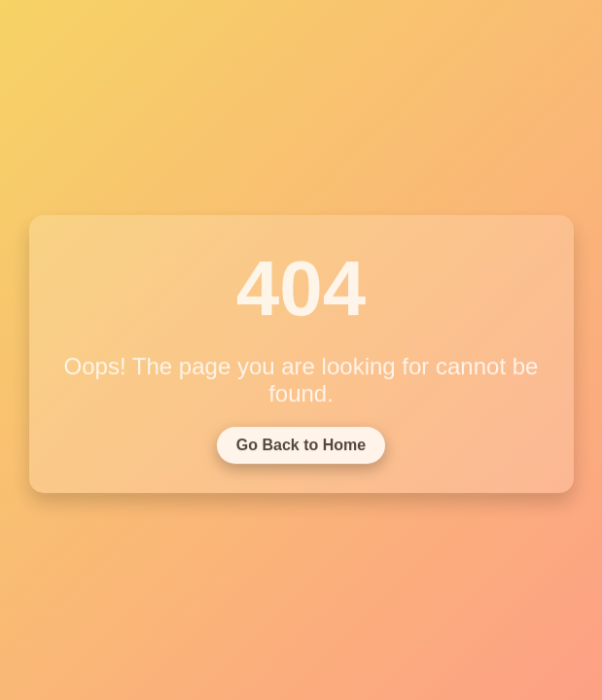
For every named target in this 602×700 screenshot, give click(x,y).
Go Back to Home (301, 449)
